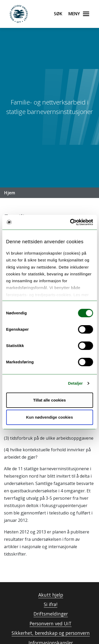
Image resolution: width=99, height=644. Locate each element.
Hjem (10, 193)
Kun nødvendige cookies (50, 417)
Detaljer (76, 383)
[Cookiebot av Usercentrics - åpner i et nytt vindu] (70, 222)
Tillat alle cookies (50, 400)
